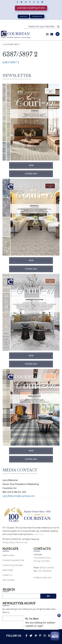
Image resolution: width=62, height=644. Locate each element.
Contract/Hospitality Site (31, 8)
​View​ (31, 165)
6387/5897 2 (11, 62)
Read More (39, 534)
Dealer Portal (23, 16)
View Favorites (9, 580)
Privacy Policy (8, 543)
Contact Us (7, 575)
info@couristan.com (42, 578)
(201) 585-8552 (45, 571)
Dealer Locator (8, 555)
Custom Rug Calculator (13, 565)
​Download (31, 174)
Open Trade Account (37, 16)
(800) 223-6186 (47, 568)
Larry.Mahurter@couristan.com (19, 496)
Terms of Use (22, 543)
